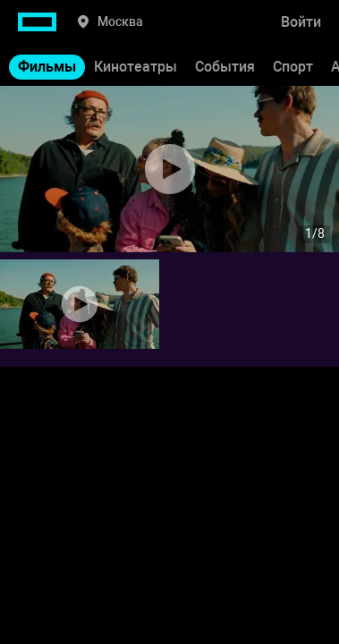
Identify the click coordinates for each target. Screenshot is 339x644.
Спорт (293, 67)
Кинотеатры (136, 67)
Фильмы (47, 67)
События (225, 67)
